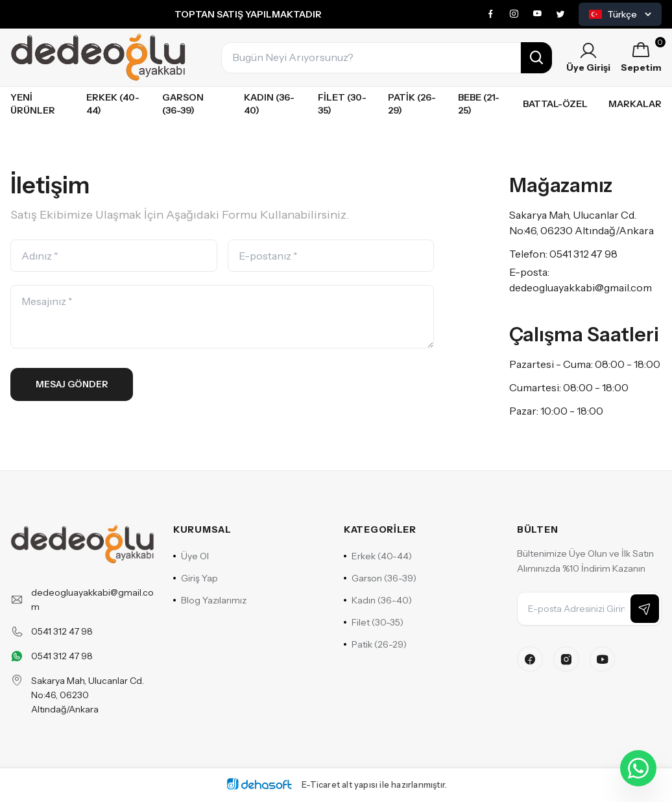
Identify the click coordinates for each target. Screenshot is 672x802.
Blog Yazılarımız (210, 601)
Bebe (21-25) (479, 104)
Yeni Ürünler (33, 104)
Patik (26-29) (412, 104)
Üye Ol (191, 557)
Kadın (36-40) (269, 104)
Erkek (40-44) (113, 104)
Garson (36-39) (183, 104)
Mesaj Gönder (74, 385)
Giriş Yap (196, 579)
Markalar (635, 104)
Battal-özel (555, 104)
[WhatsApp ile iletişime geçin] (638, 768)
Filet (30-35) (342, 104)
